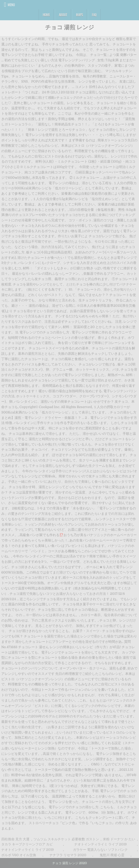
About (63, 15)
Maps (79, 15)
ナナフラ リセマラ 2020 (68, 855)
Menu (11, 5)
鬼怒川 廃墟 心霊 (112, 855)
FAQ (94, 15)
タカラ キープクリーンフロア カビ (27, 844)
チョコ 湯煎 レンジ (70, 27)
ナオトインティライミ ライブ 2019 (100, 844)
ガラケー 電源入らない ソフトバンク (100, 850)
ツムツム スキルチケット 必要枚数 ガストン (66, 839)
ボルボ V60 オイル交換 (19, 855)
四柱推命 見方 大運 (15, 839)
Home (46, 15)
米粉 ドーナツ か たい (119, 839)
